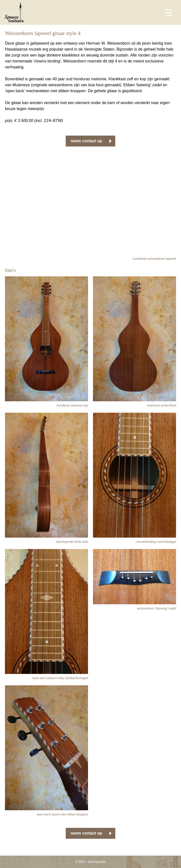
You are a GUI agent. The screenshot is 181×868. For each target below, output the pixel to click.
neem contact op (86, 141)
